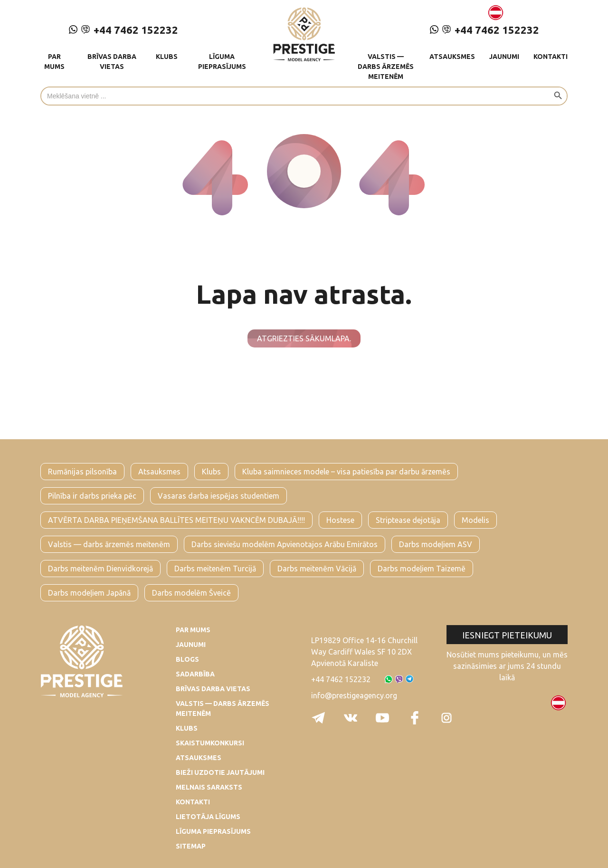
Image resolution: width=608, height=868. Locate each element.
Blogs (187, 659)
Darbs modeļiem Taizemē (422, 569)
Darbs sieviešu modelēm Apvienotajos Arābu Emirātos (285, 544)
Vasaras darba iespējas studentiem (218, 496)
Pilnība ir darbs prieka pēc (92, 496)
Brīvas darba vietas (112, 62)
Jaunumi (504, 57)
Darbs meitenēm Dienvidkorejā (100, 569)
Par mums (54, 62)
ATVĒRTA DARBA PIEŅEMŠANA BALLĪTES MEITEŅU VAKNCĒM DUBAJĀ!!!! (176, 520)
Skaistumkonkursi (210, 743)
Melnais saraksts (209, 787)
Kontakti (551, 57)
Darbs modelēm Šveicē (191, 593)
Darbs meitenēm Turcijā (215, 569)
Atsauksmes (452, 57)
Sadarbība (195, 674)
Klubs (167, 57)
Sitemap (191, 846)
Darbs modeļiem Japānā (89, 593)
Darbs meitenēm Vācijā (317, 569)
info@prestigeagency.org (354, 695)
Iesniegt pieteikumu (507, 635)
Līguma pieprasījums (222, 62)
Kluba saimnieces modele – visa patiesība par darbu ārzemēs (346, 472)
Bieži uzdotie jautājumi (220, 772)
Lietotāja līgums (208, 817)
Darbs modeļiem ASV (436, 544)
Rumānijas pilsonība (82, 472)
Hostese (340, 520)
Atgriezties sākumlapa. (304, 338)
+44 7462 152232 (123, 30)
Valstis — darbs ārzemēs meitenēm (386, 67)
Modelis (475, 520)
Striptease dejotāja (408, 520)
